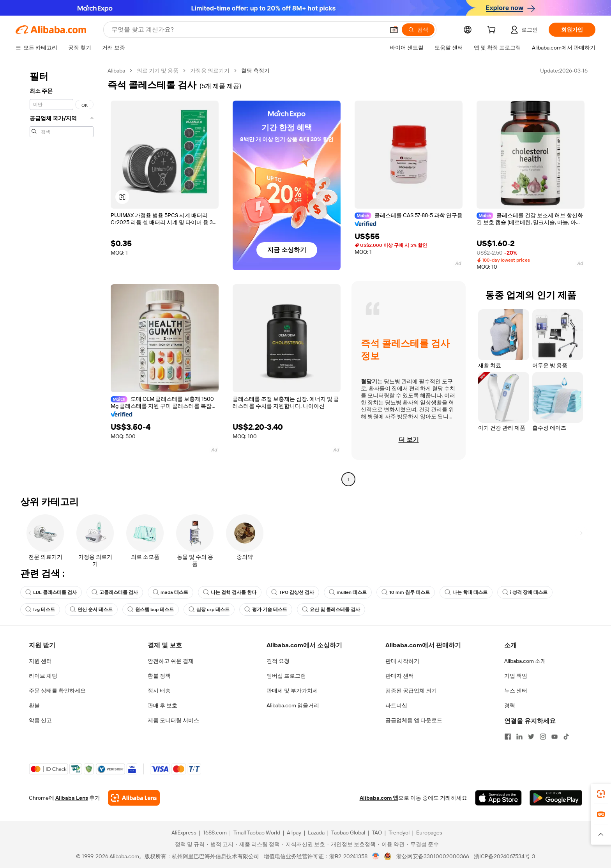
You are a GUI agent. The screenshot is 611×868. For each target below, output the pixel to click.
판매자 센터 (400, 676)
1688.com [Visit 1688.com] (215, 833)
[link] (601, 794)
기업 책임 (516, 676)
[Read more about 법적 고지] (220, 844)
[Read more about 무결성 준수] (423, 844)
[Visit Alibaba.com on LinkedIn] (519, 737)
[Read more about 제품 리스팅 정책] (258, 844)
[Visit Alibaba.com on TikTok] (566, 737)
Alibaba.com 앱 (379, 798)
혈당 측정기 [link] (255, 71)
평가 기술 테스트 (266, 609)
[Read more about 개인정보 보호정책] (351, 844)
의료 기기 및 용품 (158, 71)
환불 (34, 705)
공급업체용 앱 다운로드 (414, 720)
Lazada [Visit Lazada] (316, 833)
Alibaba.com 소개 (525, 661)
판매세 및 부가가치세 (292, 691)
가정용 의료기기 (210, 71)
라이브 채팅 (43, 676)
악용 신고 (40, 720)
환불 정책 (159, 676)
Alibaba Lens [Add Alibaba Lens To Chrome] (72, 798)
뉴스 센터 (516, 691)
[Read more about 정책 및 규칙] (189, 844)
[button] (394, 30)
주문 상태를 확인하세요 (57, 691)
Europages (429, 833)
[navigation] (59, 276)
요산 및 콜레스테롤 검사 (331, 609)
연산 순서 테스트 (91, 609)
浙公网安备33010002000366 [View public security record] (433, 856)
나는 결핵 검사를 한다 (230, 592)
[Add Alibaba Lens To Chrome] (134, 798)
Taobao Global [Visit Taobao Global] (348, 833)
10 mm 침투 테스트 (406, 592)
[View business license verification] (376, 856)
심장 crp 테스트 (209, 609)
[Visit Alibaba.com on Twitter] (531, 737)
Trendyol (399, 833)
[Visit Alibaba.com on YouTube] (554, 737)
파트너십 (396, 705)
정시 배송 (159, 691)
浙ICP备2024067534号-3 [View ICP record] (504, 856)
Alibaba (116, 71)
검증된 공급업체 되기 (411, 691)
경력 (510, 705)
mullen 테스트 (348, 592)
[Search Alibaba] (247, 30)
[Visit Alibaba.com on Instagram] (543, 737)
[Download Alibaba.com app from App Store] (498, 798)
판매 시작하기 (402, 661)
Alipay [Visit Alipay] (294, 833)
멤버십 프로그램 (286, 676)
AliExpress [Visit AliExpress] (184, 833)
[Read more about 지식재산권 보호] (304, 844)
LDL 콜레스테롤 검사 (51, 592)
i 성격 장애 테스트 (525, 592)
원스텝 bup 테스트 (151, 609)
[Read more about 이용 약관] (391, 844)
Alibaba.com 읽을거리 (293, 705)
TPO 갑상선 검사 (293, 592)
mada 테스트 (170, 592)
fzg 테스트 (40, 609)
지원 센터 (40, 661)
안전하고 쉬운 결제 (171, 661)
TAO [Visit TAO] (377, 833)
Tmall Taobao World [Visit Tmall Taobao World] (257, 833)
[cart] (493, 31)
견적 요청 (278, 661)
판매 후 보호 (162, 705)
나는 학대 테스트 (466, 592)
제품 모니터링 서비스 (173, 720)
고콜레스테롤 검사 (115, 592)
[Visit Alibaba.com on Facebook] (508, 737)
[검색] (418, 30)
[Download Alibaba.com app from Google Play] (556, 798)
